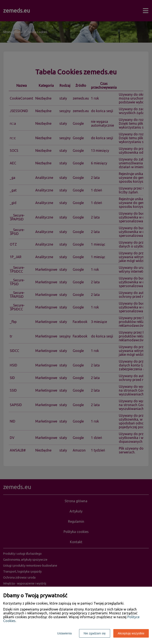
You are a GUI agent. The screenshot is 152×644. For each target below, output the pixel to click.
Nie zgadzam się (95, 633)
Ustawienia (64, 633)
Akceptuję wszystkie (131, 633)
